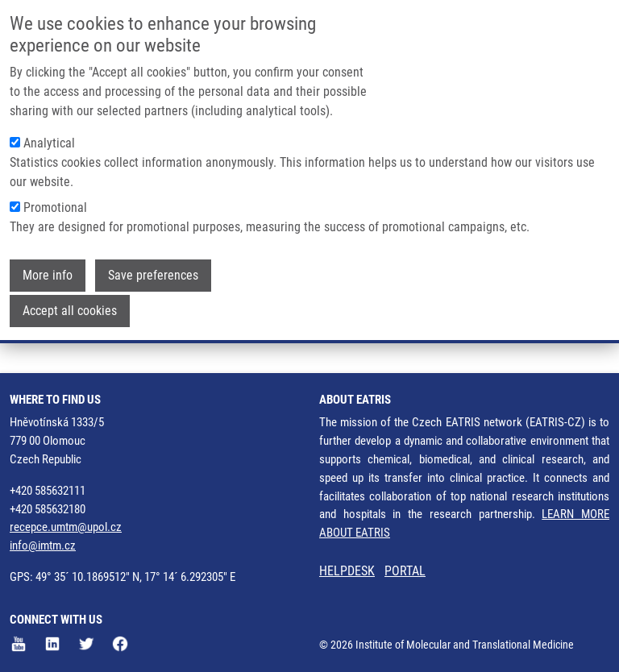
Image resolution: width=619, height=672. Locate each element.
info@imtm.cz (43, 545)
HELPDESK (347, 571)
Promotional (55, 204)
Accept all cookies (70, 307)
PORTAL (405, 571)
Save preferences (153, 272)
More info (48, 272)
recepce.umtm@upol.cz (66, 527)
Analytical (49, 140)
